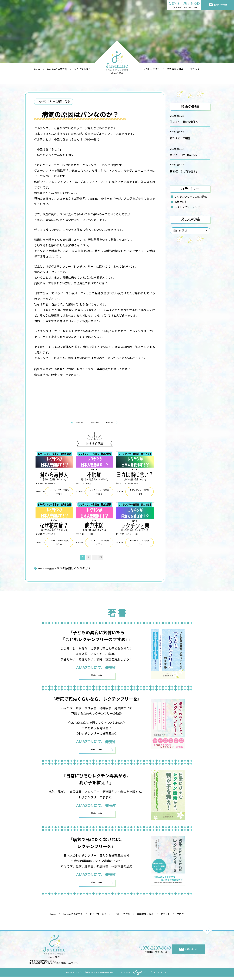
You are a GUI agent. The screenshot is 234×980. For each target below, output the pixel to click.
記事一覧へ (95, 423)
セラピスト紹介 (82, 69)
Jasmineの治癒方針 (57, 69)
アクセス (195, 69)
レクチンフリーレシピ (187, 207)
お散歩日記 (181, 202)
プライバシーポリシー (159, 976)
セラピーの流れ (151, 69)
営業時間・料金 (175, 69)
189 (100, 558)
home (37, 69)
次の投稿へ (116, 423)
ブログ (180, 918)
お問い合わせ (218, 5)
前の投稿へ (73, 423)
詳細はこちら (96, 677)
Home (42, 570)
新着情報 (54, 570)
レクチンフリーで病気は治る (191, 197)
